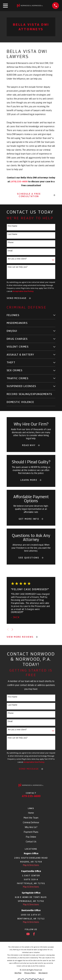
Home (31, 813)
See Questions (29, 558)
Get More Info (29, 519)
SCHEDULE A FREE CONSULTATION (29, 195)
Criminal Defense (31, 822)
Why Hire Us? (31, 827)
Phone (11, 242)
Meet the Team (31, 818)
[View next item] (12, 629)
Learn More (29, 480)
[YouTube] (28, 934)
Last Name (13, 234)
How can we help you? (18, 267)
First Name (13, 226)
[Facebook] (34, 934)
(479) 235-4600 (19, 182)
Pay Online (31, 837)
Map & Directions (31, 865)
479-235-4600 (31, 796)
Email (10, 251)
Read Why (29, 445)
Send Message (17, 298)
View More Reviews (20, 637)
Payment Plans (31, 832)
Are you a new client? (17, 259)
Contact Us (31, 842)
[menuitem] (29, 315)
